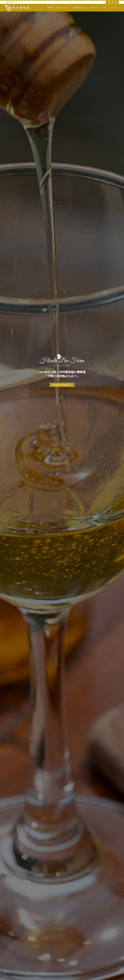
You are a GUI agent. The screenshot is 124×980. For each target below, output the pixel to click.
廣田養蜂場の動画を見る (62, 385)
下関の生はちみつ (80, 8)
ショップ (114, 8)
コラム (104, 8)
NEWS (50, 8)
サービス (94, 8)
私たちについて (63, 8)
